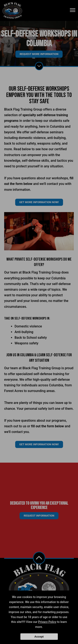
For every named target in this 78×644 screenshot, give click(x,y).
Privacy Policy (47, 622)
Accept (39, 637)
